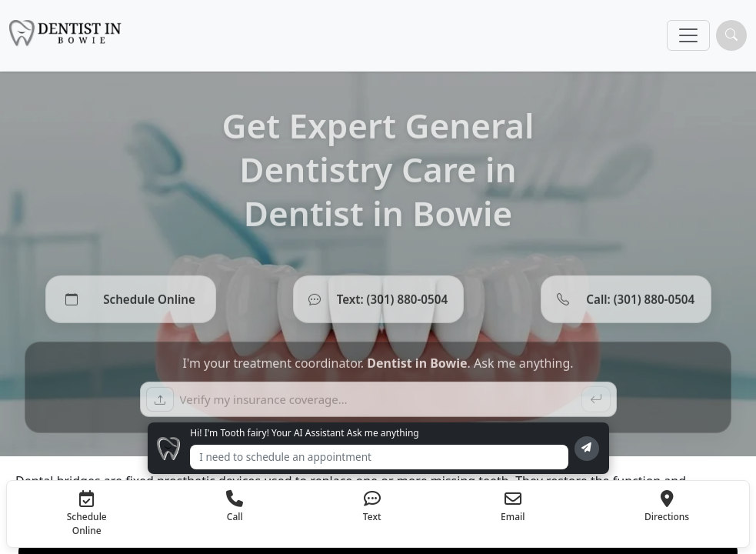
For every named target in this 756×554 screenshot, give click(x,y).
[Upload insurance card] (160, 405)
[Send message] (587, 449)
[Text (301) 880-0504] (378, 305)
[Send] (596, 405)
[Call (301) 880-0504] (626, 305)
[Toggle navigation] (688, 35)
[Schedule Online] (131, 305)
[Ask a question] (378, 405)
